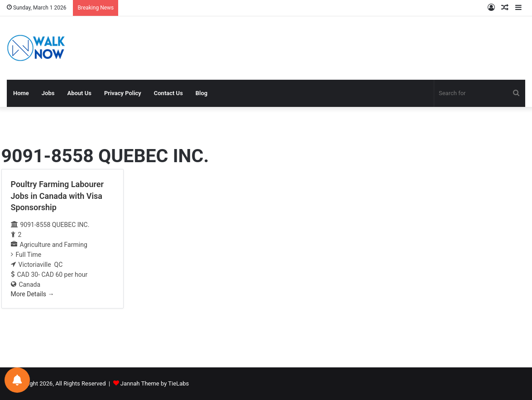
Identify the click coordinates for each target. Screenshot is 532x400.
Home (21, 93)
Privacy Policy (123, 93)
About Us (79, 93)
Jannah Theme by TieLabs (155, 383)
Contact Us (168, 93)
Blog (201, 93)
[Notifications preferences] (17, 380)
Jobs (48, 93)
